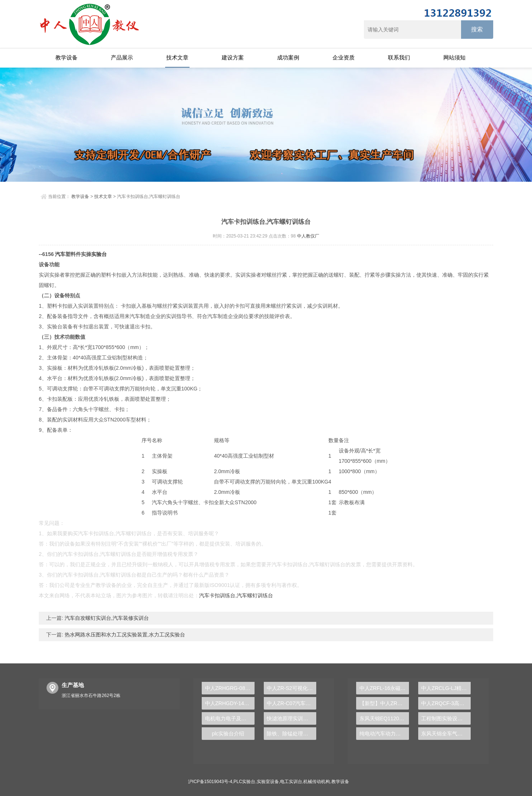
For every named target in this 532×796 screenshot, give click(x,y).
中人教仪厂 (308, 236)
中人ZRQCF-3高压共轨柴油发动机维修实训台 (446, 703)
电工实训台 (291, 782)
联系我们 (399, 57)
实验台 (99, 254)
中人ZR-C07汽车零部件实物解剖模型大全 (291, 703)
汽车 (60, 254)
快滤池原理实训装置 (290, 718)
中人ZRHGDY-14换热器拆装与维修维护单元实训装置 (230, 703)
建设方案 (233, 57)
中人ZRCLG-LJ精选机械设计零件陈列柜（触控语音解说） (446, 688)
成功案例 (288, 57)
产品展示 (122, 57)
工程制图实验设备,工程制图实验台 (446, 718)
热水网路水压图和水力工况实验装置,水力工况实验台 (124, 635)
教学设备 (66, 57)
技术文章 (177, 57)
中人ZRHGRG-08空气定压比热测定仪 (230, 688)
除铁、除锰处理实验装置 (291, 734)
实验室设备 (268, 782)
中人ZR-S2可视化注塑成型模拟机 (291, 688)
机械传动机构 (317, 782)
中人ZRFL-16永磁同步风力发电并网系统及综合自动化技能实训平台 (384, 688)
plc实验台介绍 (228, 734)
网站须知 (454, 57)
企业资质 (344, 57)
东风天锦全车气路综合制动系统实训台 (446, 734)
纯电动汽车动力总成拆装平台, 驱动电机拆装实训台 (384, 734)
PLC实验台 (244, 782)
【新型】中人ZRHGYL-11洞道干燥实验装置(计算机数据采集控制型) (384, 703)
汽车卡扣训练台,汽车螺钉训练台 (236, 595)
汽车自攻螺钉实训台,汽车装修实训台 (106, 618)
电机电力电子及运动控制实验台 (230, 718)
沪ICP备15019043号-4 (210, 782)
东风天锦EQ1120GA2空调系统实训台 (384, 718)
